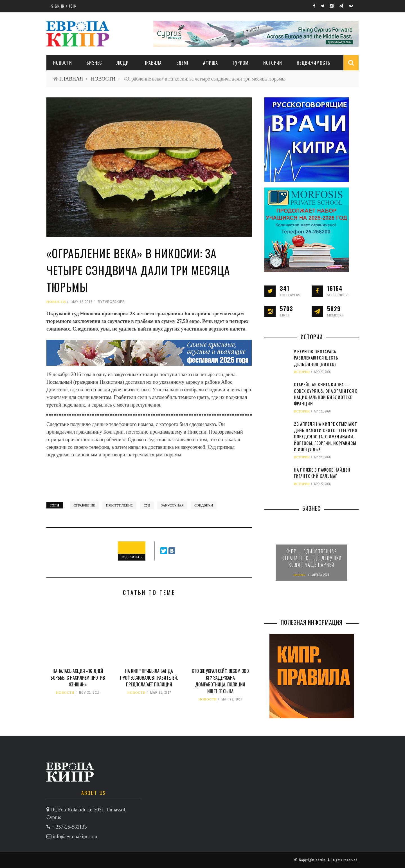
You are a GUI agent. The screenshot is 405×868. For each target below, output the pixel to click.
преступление (119, 505)
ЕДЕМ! (182, 63)
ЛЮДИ (123, 63)
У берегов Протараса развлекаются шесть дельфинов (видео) (316, 358)
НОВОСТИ (63, 63)
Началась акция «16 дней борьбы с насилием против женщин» (78, 678)
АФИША (211, 63)
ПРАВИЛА (153, 63)
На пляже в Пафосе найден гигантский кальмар (322, 473)
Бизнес (94, 63)
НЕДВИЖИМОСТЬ (313, 63)
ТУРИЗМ (241, 63)
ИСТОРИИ (273, 63)
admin (320, 860)
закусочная (172, 505)
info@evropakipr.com (75, 836)
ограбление (84, 505)
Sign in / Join (64, 6)
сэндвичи (204, 505)
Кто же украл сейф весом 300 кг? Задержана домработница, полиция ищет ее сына (220, 681)
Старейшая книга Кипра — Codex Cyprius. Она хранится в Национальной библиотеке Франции (326, 394)
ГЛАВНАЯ (71, 79)
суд (147, 505)
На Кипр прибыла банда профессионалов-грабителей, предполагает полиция (149, 678)
